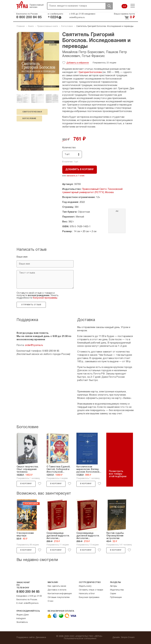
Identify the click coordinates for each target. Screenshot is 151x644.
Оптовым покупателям (59, 597)
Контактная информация (60, 594)
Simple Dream (128, 637)
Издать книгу (85, 586)
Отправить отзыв (31, 305)
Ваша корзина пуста (124, 14)
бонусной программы (45, 298)
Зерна (22, 5)
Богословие (67, 26)
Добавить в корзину (80, 170)
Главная (21, 26)
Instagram (21, 619)
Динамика (41, 637)
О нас (50, 601)
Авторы (114, 586)
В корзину (26, 484)
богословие (29, 119)
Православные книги (47, 26)
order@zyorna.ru (77, 18)
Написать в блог (87, 594)
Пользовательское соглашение (80, 639)
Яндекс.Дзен (23, 615)
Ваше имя (22, 257)
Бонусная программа (89, 597)
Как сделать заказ (57, 586)
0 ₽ (124, 7)
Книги (31, 26)
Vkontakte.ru (22, 622)
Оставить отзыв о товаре (91, 590)
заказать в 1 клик (75, 176)
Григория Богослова (90, 72)
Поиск (109, 6)
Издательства (117, 590)
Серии (113, 594)
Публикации (116, 597)
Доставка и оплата (57, 590)
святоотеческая (32, 112)
